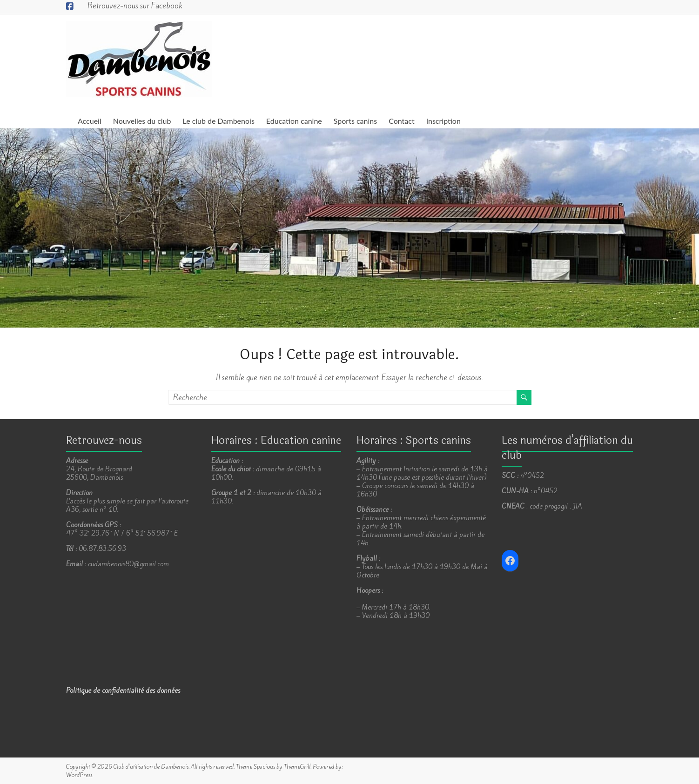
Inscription (444, 121)
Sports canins (355, 121)
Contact (401, 121)
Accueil (90, 121)
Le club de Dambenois (219, 121)
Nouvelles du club (142, 121)
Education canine (294, 121)
